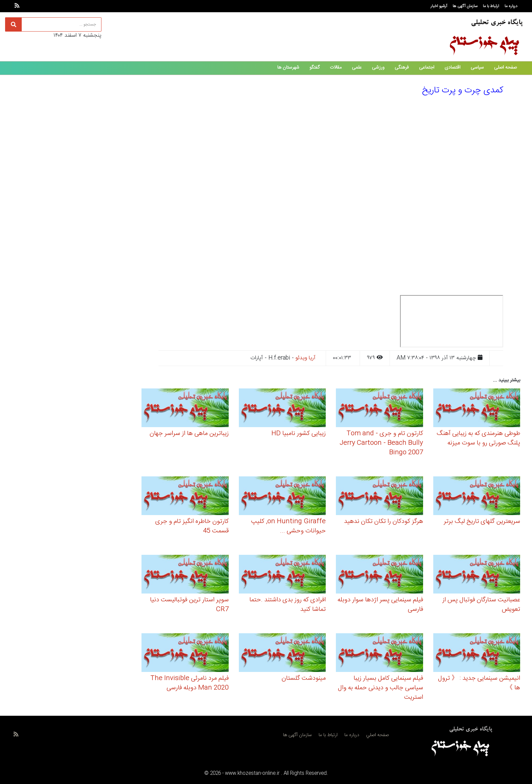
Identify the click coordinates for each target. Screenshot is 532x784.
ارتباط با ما (491, 6)
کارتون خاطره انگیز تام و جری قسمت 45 (192, 526)
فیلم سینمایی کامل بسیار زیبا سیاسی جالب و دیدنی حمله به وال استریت (381, 688)
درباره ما (511, 6)
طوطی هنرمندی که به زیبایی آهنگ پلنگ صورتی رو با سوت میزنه (478, 438)
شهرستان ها (288, 68)
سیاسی (477, 68)
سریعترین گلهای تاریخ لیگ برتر (482, 522)
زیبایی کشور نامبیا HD (299, 434)
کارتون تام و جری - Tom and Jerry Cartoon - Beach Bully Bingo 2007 (381, 443)
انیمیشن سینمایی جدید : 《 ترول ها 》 (479, 683)
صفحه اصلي (377, 735)
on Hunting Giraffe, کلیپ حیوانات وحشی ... (288, 526)
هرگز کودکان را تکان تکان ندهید (384, 522)
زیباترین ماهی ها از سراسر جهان (189, 434)
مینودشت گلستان (304, 678)
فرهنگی (402, 68)
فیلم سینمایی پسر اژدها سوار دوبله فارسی (380, 605)
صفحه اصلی (505, 68)
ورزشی (378, 68)
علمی (357, 68)
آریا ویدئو (306, 358)
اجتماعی (427, 68)
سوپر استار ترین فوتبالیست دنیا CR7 (189, 605)
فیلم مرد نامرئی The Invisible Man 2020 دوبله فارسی (189, 683)
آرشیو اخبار (439, 6)
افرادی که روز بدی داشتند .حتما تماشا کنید (288, 605)
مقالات (336, 68)
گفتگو (315, 68)
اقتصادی (452, 68)
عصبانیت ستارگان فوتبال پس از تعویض (481, 605)
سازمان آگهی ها (465, 6)
